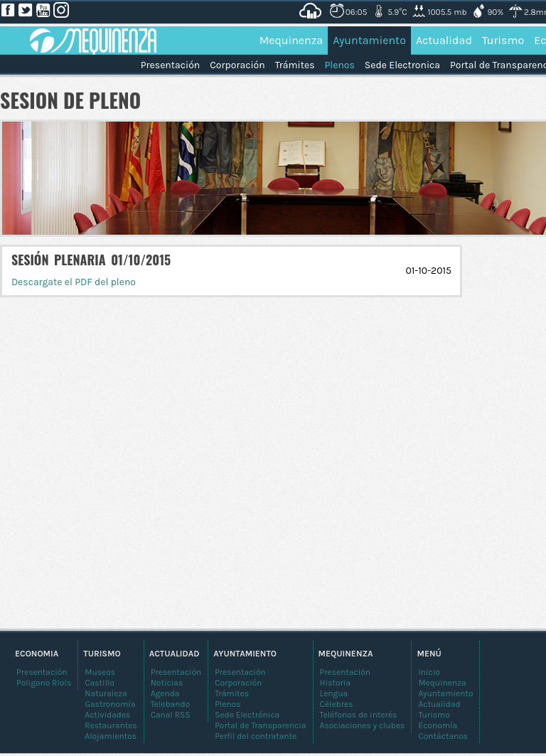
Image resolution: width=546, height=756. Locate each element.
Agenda (165, 693)
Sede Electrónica (247, 715)
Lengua (334, 693)
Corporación (237, 65)
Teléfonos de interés (359, 715)
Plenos (340, 65)
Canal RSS (171, 715)
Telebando (170, 704)
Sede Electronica (402, 65)
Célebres (337, 704)
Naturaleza (106, 693)
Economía (438, 725)
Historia (336, 683)
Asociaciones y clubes (363, 725)
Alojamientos (111, 736)
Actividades (107, 715)
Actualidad (444, 40)
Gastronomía (110, 704)
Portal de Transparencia (260, 725)
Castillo (100, 683)
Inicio (429, 672)
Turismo (503, 40)
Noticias (167, 683)
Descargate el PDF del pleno (74, 282)
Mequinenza (291, 40)
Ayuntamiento (369, 40)
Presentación (170, 65)
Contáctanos (443, 736)
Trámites (295, 65)
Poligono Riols (44, 683)
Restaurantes (111, 725)
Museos (100, 672)
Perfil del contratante (256, 736)
